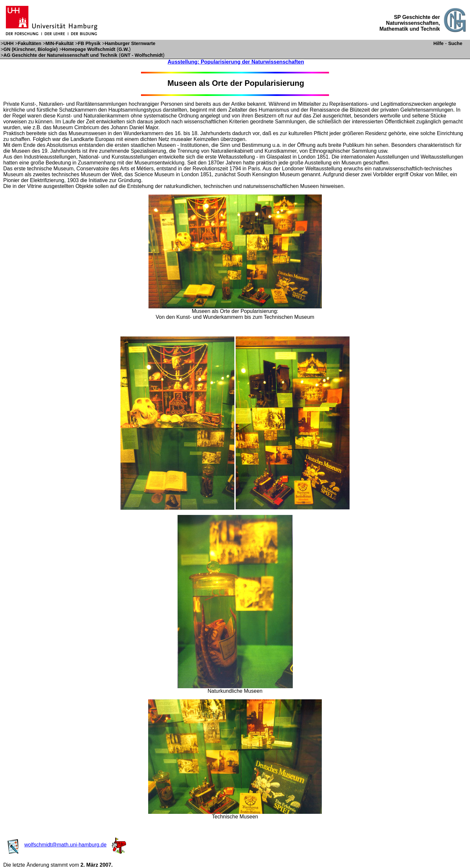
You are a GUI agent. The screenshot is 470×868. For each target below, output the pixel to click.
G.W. (124, 49)
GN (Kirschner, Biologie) (30, 49)
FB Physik (89, 43)
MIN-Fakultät (59, 43)
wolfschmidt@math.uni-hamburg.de (65, 845)
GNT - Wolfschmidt (141, 55)
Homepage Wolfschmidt (89, 49)
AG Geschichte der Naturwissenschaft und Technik (60, 55)
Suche (455, 43)
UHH (8, 43)
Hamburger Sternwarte (130, 43)
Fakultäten (29, 43)
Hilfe (439, 43)
